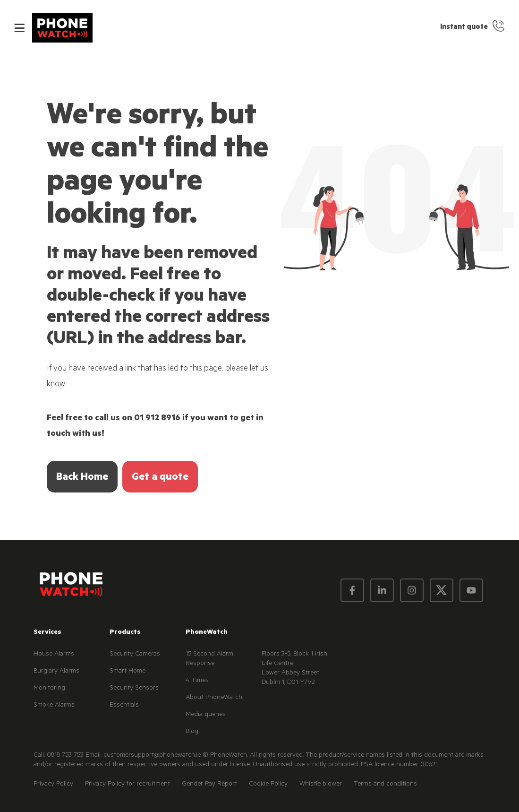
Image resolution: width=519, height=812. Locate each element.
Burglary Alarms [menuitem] (56, 672)
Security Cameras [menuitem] (135, 655)
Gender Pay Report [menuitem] (209, 785)
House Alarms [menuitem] (54, 655)
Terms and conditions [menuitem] (385, 785)
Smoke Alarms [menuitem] (54, 706)
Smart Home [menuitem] (128, 672)
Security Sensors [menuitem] (134, 689)
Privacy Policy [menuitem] (53, 785)
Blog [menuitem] (192, 732)
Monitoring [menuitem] (49, 689)
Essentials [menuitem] (124, 706)
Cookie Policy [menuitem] (268, 785)
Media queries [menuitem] (206, 715)
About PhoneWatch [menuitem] (214, 698)
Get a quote (160, 478)
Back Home (82, 478)
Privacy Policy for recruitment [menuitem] (128, 785)
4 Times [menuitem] (197, 681)
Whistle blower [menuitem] (321, 785)
